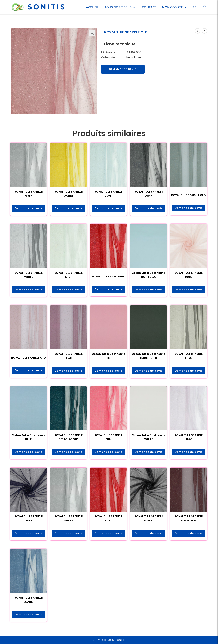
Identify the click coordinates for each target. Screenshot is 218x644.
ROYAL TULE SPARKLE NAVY (28, 520)
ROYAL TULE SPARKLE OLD (188, 195)
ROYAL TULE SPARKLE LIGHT (108, 194)
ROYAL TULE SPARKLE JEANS (28, 601)
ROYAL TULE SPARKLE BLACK (149, 520)
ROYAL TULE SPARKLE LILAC (68, 357)
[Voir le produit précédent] (198, 31)
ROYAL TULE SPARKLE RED (108, 277)
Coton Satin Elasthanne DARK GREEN (149, 357)
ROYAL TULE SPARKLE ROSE (189, 275)
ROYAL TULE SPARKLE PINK (108, 438)
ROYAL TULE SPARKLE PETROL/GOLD (68, 438)
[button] (92, 33)
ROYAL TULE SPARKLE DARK (149, 194)
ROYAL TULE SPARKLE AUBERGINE (189, 520)
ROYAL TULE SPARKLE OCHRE (68, 194)
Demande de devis (124, 69)
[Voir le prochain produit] (204, 31)
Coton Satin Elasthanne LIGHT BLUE (149, 275)
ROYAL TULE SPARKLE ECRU (189, 357)
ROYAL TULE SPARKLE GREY (28, 194)
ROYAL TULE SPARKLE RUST (108, 520)
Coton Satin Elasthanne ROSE (109, 357)
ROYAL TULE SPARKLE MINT (68, 275)
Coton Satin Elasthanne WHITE (149, 438)
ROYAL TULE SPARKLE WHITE (28, 275)
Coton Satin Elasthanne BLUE (29, 438)
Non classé (134, 57)
